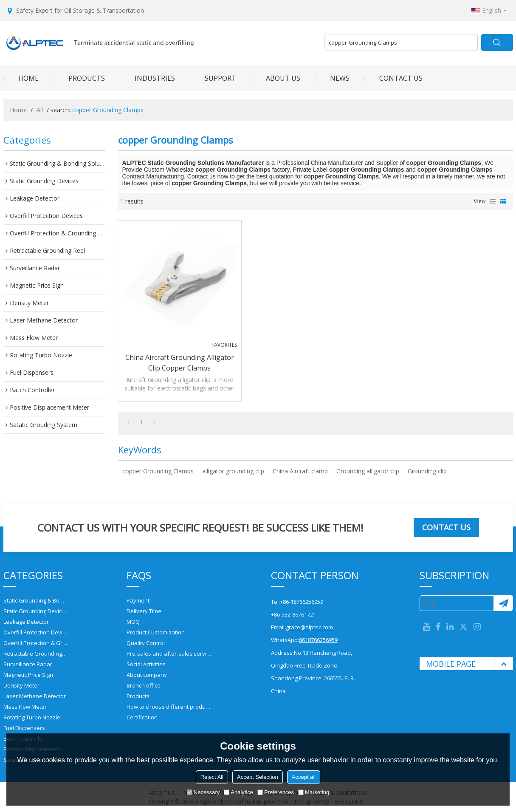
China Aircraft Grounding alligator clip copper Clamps (180, 363)
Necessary (203, 792)
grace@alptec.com (309, 627)
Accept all (304, 777)
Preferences (276, 792)
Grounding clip (427, 471)
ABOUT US (276, 78)
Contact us (446, 527)
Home (18, 110)
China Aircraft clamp (300, 471)
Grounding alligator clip (368, 471)
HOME (21, 78)
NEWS (332, 78)
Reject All (212, 777)
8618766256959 (318, 640)
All (40, 110)
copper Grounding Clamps (158, 471)
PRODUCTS (79, 78)
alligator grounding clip (233, 471)
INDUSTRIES (147, 78)
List (493, 201)
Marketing (314, 792)
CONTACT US (393, 78)
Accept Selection (258, 777)
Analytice (238, 792)
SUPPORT (213, 78)
